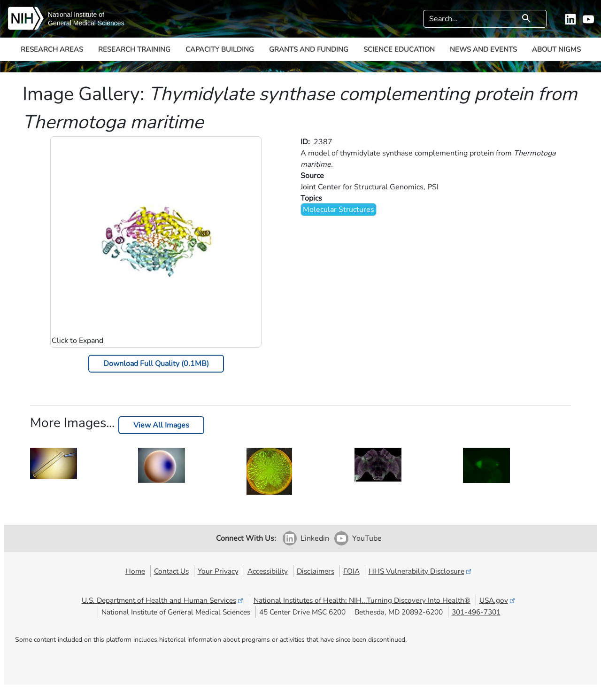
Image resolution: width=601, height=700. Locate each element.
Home (135, 571)
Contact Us (171, 571)
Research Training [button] (134, 49)
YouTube (367, 538)
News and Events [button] (483, 49)
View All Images (161, 425)
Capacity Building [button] (220, 49)
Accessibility (268, 571)
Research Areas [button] (52, 49)
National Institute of (76, 15)
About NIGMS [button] (556, 49)
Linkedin (315, 538)
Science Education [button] (399, 49)
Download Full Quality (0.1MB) (156, 364)
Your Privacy (218, 571)
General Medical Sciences (86, 23)
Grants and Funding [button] (309, 49)
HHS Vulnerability (421, 571)
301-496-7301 (476, 612)
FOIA (351, 571)
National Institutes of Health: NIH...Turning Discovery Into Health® (362, 600)
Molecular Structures (339, 210)
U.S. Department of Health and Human (163, 600)
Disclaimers (316, 571)
